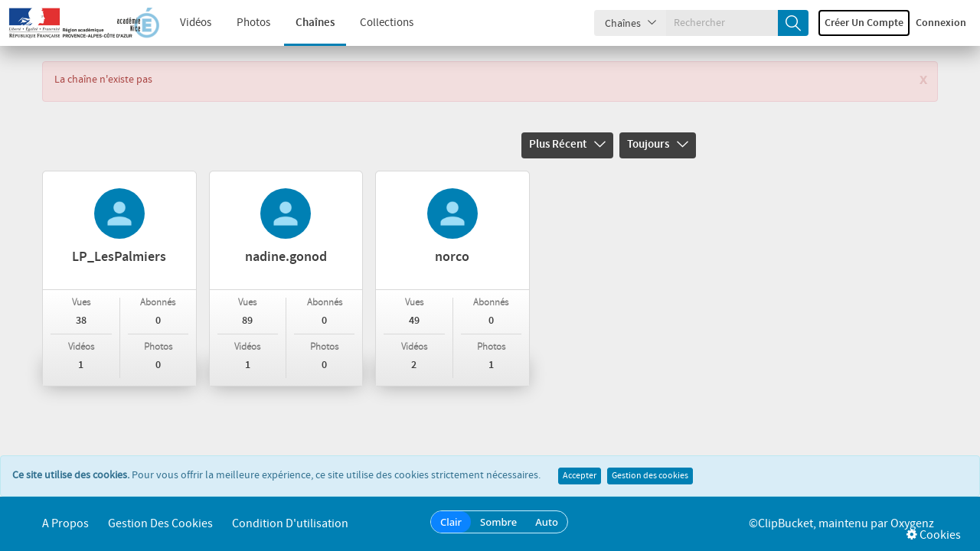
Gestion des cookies (650, 476)
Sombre (498, 522)
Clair (451, 522)
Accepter (580, 476)
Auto (547, 522)
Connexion (941, 23)
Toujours (658, 145)
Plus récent (567, 145)
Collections (387, 23)
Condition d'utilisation (290, 524)
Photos (253, 23)
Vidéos (196, 23)
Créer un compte (864, 23)
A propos (65, 524)
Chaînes (315, 23)
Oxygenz (912, 524)
